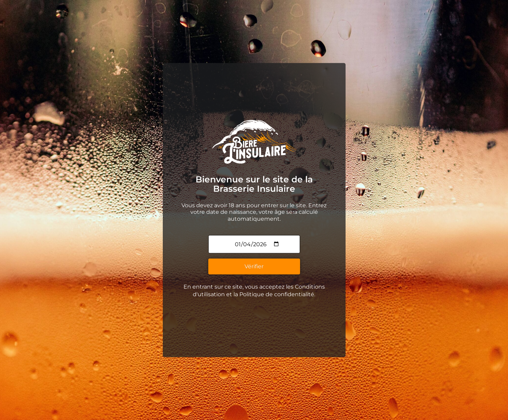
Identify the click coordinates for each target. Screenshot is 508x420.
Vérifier (254, 265)
